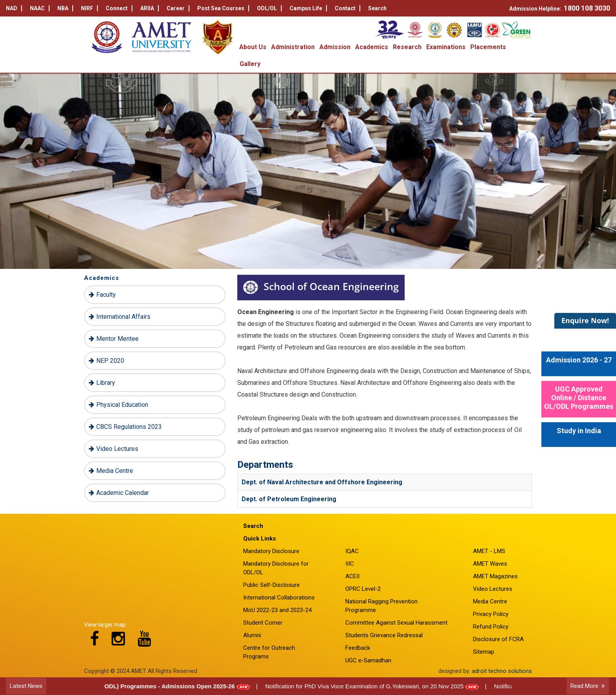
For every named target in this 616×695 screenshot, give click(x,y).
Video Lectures (117, 449)
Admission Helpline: (560, 8)
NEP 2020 (110, 361)
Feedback (358, 648)
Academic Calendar (123, 493)
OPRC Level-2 (363, 589)
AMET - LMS (489, 551)
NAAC (40, 8)
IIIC (350, 564)
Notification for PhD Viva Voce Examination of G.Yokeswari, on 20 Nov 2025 (374, 686)
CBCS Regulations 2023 (129, 427)
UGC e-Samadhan (368, 660)
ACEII (352, 576)
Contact (347, 8)
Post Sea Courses (223, 8)
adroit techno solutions (502, 671)
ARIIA (149, 8)
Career (178, 8)
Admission (335, 47)
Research (407, 47)
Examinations (446, 47)
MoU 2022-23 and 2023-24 (277, 610)
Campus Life (308, 8)
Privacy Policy (491, 614)
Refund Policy (491, 627)
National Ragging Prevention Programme (381, 606)
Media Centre (115, 471)
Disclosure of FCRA (498, 639)
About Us (253, 47)
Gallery (250, 64)
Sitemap (484, 652)
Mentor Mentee (117, 339)
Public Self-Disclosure (271, 585)
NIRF (89, 8)
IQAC (352, 551)
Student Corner (263, 623)
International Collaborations (279, 598)
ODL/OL (269, 8)
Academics (372, 47)
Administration (293, 47)
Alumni (252, 635)
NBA (65, 8)
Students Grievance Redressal (384, 635)
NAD (14, 8)
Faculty (106, 295)
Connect (119, 8)
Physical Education (122, 405)
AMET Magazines (495, 576)
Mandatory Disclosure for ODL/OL (276, 568)
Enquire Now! (585, 320)
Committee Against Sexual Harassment (396, 623)
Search (377, 8)
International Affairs (123, 317)
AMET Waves (490, 564)
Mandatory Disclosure (271, 551)
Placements (488, 47)
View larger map (105, 625)
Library (106, 383)
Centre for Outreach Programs (269, 652)
